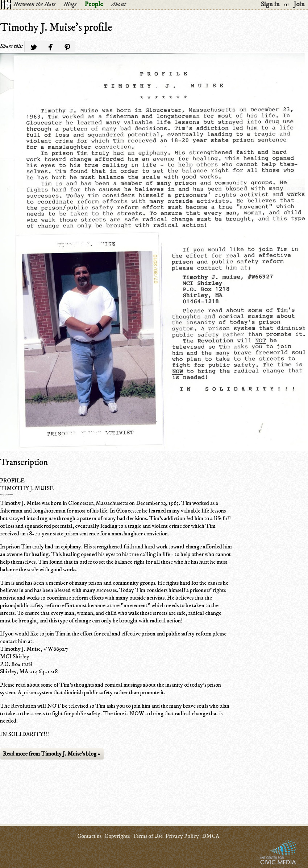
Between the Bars (34, 4)
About (118, 4)
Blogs (70, 4)
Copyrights (117, 836)
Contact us (89, 836)
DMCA (211, 836)
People (94, 4)
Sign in (270, 4)
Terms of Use (148, 836)
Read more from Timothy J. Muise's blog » (51, 754)
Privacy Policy (182, 836)
